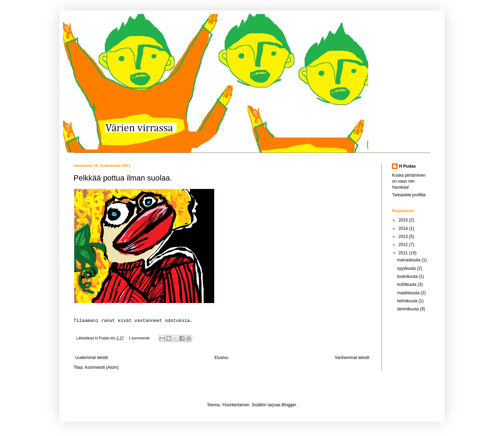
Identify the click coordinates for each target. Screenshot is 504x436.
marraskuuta (409, 260)
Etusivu (221, 358)
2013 (404, 237)
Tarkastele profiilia (409, 195)
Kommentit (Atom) (102, 367)
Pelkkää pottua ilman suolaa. (123, 178)
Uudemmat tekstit (92, 358)
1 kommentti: (140, 338)
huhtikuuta (407, 284)
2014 (404, 228)
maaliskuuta (409, 293)
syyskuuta (407, 268)
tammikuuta (408, 309)
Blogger (289, 405)
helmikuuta (408, 301)
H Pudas (407, 166)
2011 (404, 253)
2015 (404, 220)
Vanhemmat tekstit (352, 358)
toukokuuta (408, 276)
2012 (404, 245)
